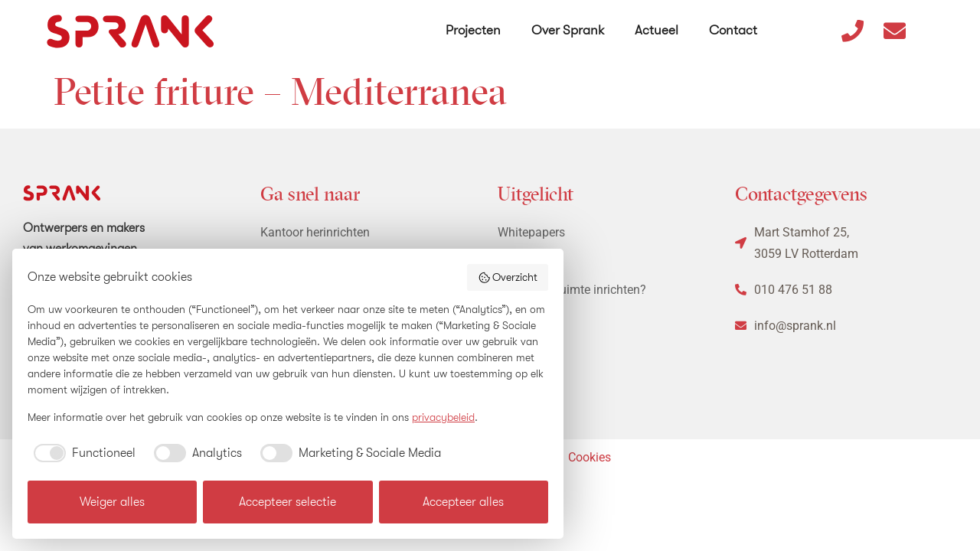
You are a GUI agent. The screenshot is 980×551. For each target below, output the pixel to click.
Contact (733, 29)
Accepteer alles (463, 502)
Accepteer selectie (287, 502)
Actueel (657, 29)
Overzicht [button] (508, 278)
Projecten (473, 29)
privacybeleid (443, 417)
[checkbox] (82, 453)
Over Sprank (568, 29)
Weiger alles (112, 502)
